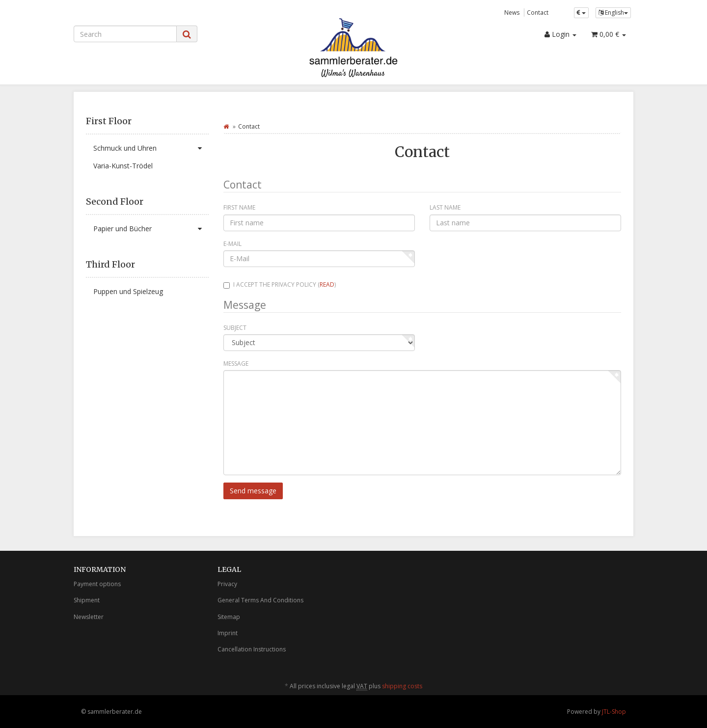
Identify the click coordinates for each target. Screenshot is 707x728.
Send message (253, 491)
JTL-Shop (614, 712)
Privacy (227, 584)
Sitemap (229, 617)
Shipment (87, 600)
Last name (445, 207)
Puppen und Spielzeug (128, 291)
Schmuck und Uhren (151, 148)
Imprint (228, 633)
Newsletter (89, 617)
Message (236, 364)
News (512, 12)
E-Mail (232, 244)
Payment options (97, 584)
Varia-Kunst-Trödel (123, 166)
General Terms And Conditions (260, 600)
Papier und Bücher (151, 229)
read (327, 284)
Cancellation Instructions (252, 649)
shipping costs (402, 686)
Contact (538, 12)
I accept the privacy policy (280, 284)
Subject (235, 328)
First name (239, 207)
